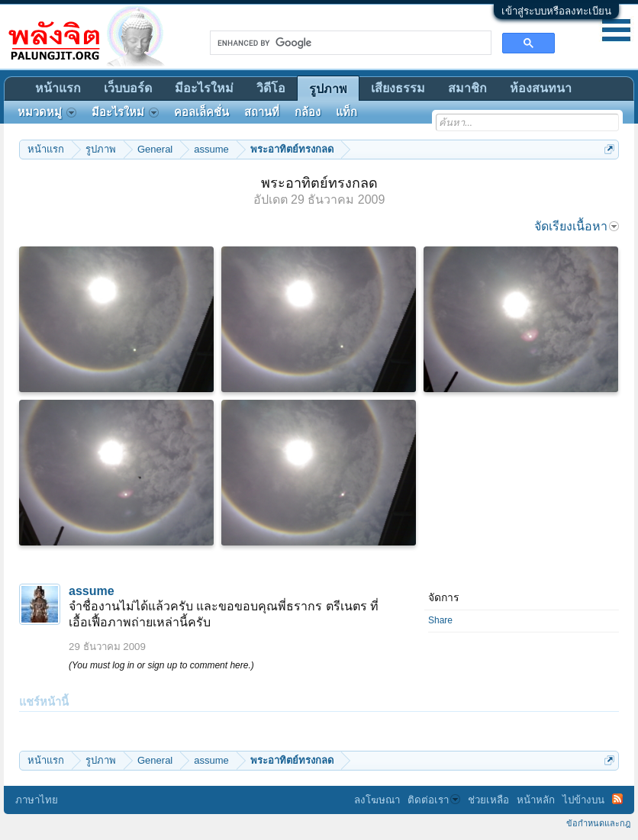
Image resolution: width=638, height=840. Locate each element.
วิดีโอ (271, 88)
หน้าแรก (58, 88)
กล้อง (308, 112)
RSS (617, 799)
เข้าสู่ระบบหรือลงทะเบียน (556, 11)
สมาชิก (467, 88)
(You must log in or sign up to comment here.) (161, 665)
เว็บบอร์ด (128, 88)
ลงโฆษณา (377, 800)
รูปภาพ (328, 89)
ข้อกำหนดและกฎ (598, 823)
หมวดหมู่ (47, 112)
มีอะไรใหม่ (204, 88)
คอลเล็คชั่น (201, 112)
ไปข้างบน (583, 800)
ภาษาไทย (37, 800)
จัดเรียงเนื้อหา (577, 226)
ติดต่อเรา (434, 800)
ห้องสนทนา (541, 88)
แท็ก (346, 112)
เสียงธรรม (398, 88)
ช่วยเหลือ (488, 800)
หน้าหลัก (536, 800)
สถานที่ (262, 112)
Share (440, 620)
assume (92, 591)
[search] (349, 43)
